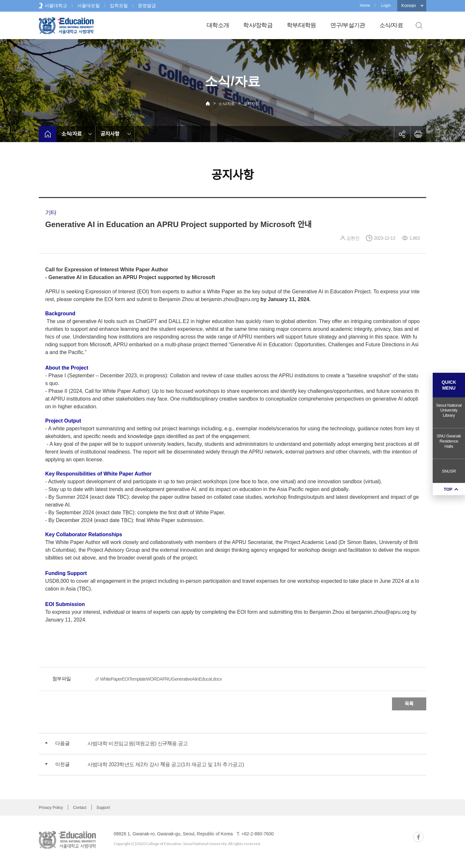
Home (365, 5)
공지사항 (251, 104)
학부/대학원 (301, 25)
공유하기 (402, 134)
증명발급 (147, 5)
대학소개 (218, 25)
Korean (409, 5)
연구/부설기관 (348, 25)
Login (386, 5)
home (48, 134)
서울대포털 (88, 5)
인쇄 (418, 134)
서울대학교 (56, 5)
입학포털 (119, 5)
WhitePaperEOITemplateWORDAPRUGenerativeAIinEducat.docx (161, 679)
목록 (409, 704)
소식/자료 (391, 25)
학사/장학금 (258, 25)
